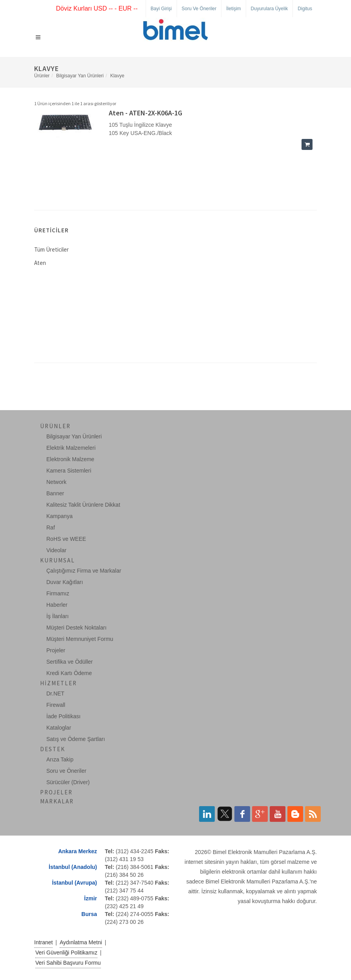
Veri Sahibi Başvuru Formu (68, 963)
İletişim (233, 9)
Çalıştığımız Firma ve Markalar (84, 571)
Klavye (117, 76)
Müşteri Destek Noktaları (76, 628)
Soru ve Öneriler (199, 9)
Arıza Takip (60, 759)
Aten (40, 263)
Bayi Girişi (161, 9)
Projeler (56, 650)
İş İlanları (58, 616)
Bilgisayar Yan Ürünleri (80, 76)
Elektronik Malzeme (70, 459)
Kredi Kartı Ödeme (69, 673)
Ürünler (42, 76)
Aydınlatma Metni (81, 942)
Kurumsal (58, 560)
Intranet (43, 942)
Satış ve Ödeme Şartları (76, 739)
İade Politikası (63, 716)
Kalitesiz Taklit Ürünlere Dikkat (83, 505)
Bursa (89, 914)
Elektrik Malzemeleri (71, 448)
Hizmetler (58, 683)
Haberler (57, 605)
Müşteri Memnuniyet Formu (80, 639)
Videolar (56, 550)
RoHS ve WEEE (66, 539)
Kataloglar (59, 728)
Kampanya (59, 516)
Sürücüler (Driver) (68, 782)
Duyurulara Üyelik (270, 9)
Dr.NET (55, 693)
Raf (51, 527)
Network (56, 482)
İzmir (90, 898)
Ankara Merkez (78, 851)
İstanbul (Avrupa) (74, 883)
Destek (53, 749)
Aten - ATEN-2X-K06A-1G (145, 113)
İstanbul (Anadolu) (73, 867)
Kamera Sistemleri (69, 471)
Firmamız (58, 593)
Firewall (56, 705)
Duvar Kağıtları (65, 582)
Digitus (305, 9)
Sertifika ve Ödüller (69, 662)
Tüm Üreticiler (51, 249)
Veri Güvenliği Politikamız (66, 953)
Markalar (57, 801)
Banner (55, 493)
